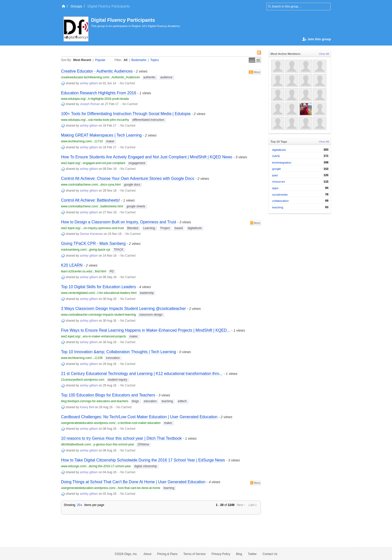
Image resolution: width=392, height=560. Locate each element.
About (147, 554)
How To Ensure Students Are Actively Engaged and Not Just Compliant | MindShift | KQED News (147, 157)
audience (166, 77)
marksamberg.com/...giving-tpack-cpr (86, 250)
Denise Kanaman (91, 234)
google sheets (136, 206)
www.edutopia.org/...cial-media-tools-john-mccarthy (95, 120)
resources (279, 181)
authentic (149, 77)
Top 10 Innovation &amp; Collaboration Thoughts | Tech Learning (118, 352)
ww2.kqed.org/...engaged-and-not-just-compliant (93, 163)
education (150, 401)
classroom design (151, 315)
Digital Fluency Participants (123, 20)
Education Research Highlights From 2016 (99, 93)
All (125, 60)
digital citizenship (146, 466)
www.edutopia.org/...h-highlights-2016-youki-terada (95, 99)
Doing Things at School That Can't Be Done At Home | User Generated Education (133, 482)
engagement (137, 163)
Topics (154, 60)
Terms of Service (194, 554)
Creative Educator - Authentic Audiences (97, 71)
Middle (258, 60)
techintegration (282, 162)
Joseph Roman (90, 104)
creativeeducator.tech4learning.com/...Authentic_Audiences (100, 77)
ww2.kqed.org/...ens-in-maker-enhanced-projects (93, 336)
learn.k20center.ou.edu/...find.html (84, 271)
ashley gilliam (89, 83)
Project (165, 228)
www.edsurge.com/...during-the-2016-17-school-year (96, 466)
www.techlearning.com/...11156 (82, 358)
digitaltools (195, 228)
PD (112, 271)
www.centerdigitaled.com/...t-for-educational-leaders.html (99, 293)
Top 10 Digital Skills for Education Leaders (98, 287)
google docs (132, 185)
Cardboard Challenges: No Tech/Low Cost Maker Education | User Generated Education (139, 417)
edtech (182, 401)
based (179, 228)
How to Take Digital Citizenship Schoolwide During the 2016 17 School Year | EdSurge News (143, 460)
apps (275, 188)
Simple (252, 60)
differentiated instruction (148, 120)
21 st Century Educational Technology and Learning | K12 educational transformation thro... (142, 374)
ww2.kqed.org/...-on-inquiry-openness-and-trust (92, 228)
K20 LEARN (72, 265)
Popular (100, 60)
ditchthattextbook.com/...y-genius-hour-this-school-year (97, 444)
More (255, 72)
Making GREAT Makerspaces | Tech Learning (101, 135)
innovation (113, 358)
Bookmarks (139, 60)
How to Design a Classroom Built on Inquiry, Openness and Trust (118, 222)
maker (110, 141)
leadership (147, 293)
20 (80, 505)
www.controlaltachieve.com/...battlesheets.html (92, 206)
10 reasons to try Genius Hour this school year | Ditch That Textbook (121, 438)
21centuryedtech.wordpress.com (83, 380)
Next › (241, 505)
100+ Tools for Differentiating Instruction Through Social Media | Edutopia (126, 114)
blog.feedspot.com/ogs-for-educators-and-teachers (95, 401)
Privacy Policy (221, 554)
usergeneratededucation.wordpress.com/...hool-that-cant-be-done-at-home (111, 488)
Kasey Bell (87, 407)
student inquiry (117, 380)
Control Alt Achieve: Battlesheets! (90, 200)
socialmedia (280, 194)
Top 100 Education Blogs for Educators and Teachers (108, 395)
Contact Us (270, 554)
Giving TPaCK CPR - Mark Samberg (93, 243)
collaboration (280, 201)
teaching (167, 401)
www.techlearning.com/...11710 (82, 141)
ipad (275, 175)
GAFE (276, 156)
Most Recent (82, 60)
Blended (133, 228)
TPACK (119, 250)
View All (324, 54)
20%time (143, 444)
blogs (135, 401)
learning (169, 488)
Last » (253, 505)
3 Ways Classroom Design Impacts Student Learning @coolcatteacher (123, 309)
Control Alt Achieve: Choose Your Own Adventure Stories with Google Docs (128, 178)
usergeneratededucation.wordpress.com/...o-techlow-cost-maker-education (111, 423)
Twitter (252, 554)
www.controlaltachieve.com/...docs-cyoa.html (91, 185)
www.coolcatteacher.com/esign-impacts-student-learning (98, 315)
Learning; (149, 228)
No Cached (127, 83)
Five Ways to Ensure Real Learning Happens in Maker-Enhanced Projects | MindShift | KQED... (145, 330)
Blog (239, 554)
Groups (76, 6)
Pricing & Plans (167, 554)
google (277, 169)
